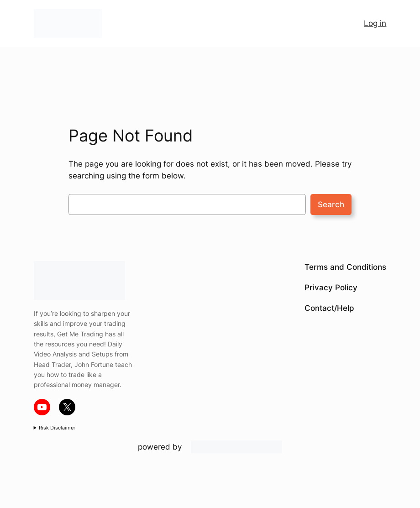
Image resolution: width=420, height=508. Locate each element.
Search (331, 204)
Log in (375, 23)
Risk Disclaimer (57, 428)
